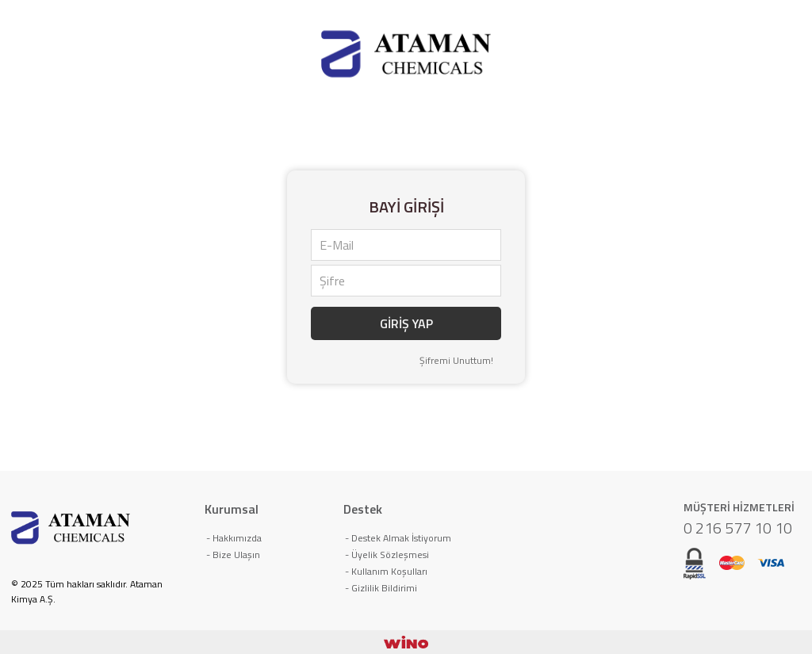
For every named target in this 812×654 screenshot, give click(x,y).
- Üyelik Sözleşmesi (387, 555)
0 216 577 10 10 (738, 528)
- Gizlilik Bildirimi (381, 588)
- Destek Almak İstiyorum (398, 538)
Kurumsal (232, 509)
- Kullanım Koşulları (386, 571)
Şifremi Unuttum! (456, 360)
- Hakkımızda (234, 538)
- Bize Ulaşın (233, 555)
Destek (363, 509)
